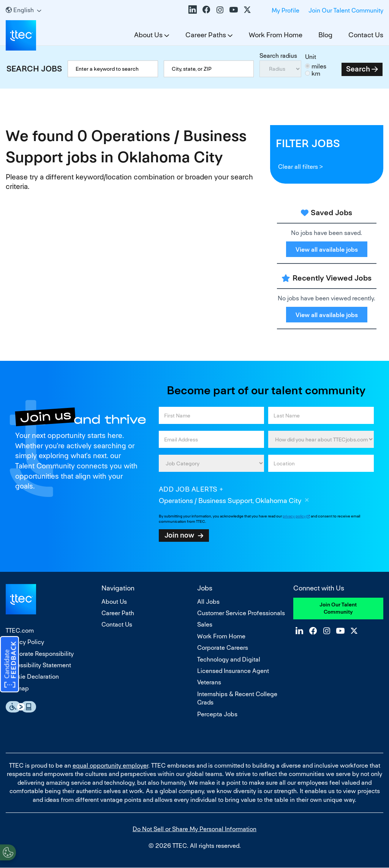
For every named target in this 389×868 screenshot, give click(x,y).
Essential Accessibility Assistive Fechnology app (21, 707)
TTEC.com (20, 631)
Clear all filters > (300, 167)
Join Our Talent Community (346, 10)
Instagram (220, 10)
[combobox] (209, 69)
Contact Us (366, 35)
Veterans (209, 682)
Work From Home (276, 35)
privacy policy (294, 516)
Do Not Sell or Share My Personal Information (194, 829)
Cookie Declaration (32, 677)
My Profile (285, 10)
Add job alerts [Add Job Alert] (188, 489)
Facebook (206, 10)
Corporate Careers (223, 648)
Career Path (118, 613)
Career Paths (206, 35)
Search (358, 69)
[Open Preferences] (8, 852)
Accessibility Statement (38, 665)
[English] (23, 10)
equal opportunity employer (110, 766)
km (316, 74)
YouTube (234, 10)
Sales (205, 624)
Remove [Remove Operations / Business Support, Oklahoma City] (307, 501)
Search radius (278, 56)
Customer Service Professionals (241, 613)
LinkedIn (193, 10)
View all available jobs (327, 250)
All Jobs (208, 602)
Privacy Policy (25, 642)
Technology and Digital (229, 659)
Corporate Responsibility (40, 654)
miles (319, 66)
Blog (325, 35)
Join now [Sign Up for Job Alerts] (179, 535)
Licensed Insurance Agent (233, 671)
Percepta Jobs (217, 714)
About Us (148, 35)
